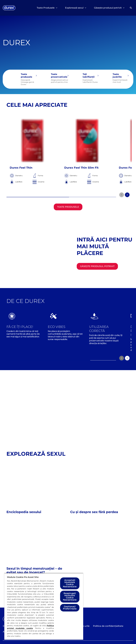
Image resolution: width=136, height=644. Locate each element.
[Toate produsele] (22, 79)
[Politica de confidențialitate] (108, 626)
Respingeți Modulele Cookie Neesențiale (70, 597)
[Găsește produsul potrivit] (97, 266)
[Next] (127, 358)
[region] (44, 606)
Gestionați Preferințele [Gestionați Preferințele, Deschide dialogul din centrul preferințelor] (70, 608)
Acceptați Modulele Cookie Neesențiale (70, 583)
